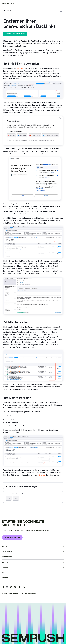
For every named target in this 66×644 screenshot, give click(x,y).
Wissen (7, 11)
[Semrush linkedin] (3, 587)
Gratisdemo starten (12, 537)
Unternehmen (7, 557)
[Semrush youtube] (15, 587)
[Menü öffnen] (63, 4)
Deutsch (5, 578)
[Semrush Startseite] (8, 4)
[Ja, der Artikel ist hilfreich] (9, 498)
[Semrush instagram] (7, 587)
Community (6, 567)
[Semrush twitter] (24, 587)
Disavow (42, 475)
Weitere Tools (7, 551)
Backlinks (20, 68)
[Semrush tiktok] (11, 587)
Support (5, 562)
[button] (16, 498)
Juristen (5, 573)
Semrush (5, 546)
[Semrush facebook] (20, 587)
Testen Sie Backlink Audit (15, 34)
